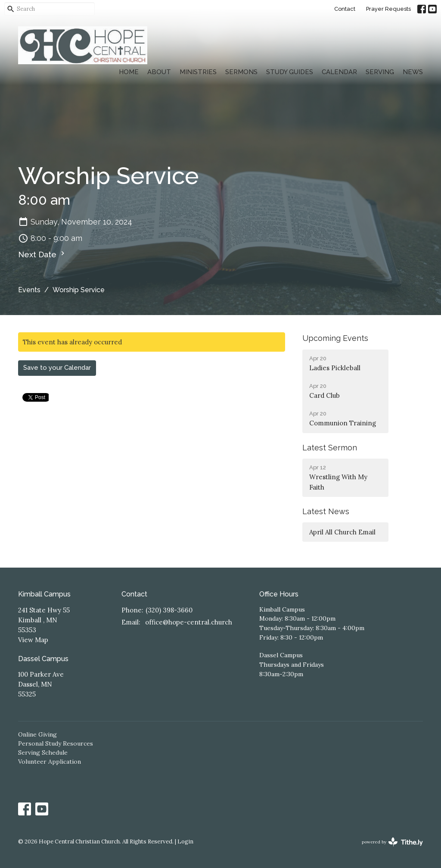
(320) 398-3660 (169, 610)
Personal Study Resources (56, 743)
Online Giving (37, 734)
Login (185, 841)
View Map (33, 640)
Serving (380, 72)
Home (129, 72)
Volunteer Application (50, 762)
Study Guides (290, 72)
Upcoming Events (335, 338)
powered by (392, 842)
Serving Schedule (43, 752)
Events (29, 290)
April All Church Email (342, 532)
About (159, 72)
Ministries (198, 72)
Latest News (326, 511)
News (413, 72)
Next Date (42, 254)
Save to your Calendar (57, 368)
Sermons (241, 72)
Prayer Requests (388, 9)
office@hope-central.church (189, 622)
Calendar (339, 72)
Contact (345, 9)
